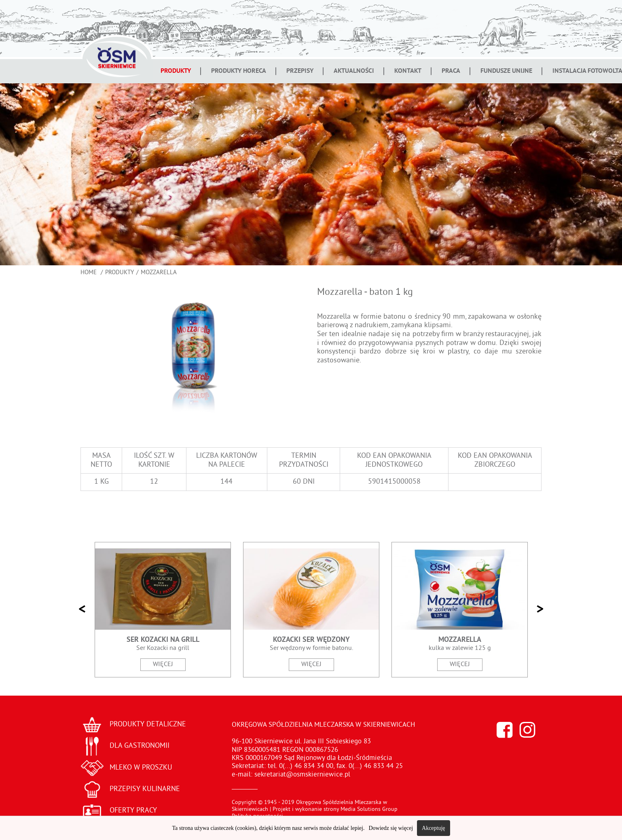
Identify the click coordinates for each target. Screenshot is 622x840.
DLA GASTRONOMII (140, 746)
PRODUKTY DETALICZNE (148, 725)
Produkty (176, 71)
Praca (451, 71)
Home (89, 273)
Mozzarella (159, 273)
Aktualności (354, 71)
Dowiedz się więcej (391, 828)
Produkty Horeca (239, 71)
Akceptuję (434, 828)
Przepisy (300, 71)
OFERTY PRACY (133, 811)
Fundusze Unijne (506, 71)
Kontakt (408, 71)
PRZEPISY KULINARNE (145, 789)
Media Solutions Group (369, 809)
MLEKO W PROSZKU (141, 768)
